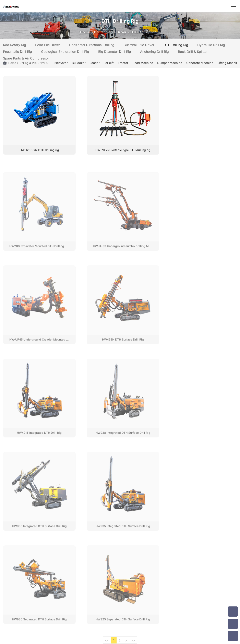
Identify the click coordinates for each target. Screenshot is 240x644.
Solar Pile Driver (48, 45)
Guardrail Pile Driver (139, 45)
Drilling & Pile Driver (110, 32)
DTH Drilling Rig (144, 32)
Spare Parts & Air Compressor (26, 58)
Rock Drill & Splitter (193, 52)
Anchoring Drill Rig (154, 52)
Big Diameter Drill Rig (115, 52)
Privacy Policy (170, 639)
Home (85, 32)
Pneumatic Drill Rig (17, 52)
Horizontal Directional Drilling (92, 45)
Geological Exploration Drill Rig (65, 52)
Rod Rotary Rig (15, 45)
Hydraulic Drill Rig (211, 45)
